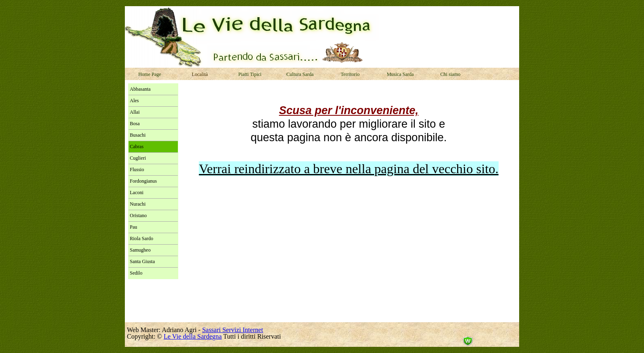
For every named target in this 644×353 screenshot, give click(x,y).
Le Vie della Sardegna (193, 336)
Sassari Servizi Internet (232, 330)
